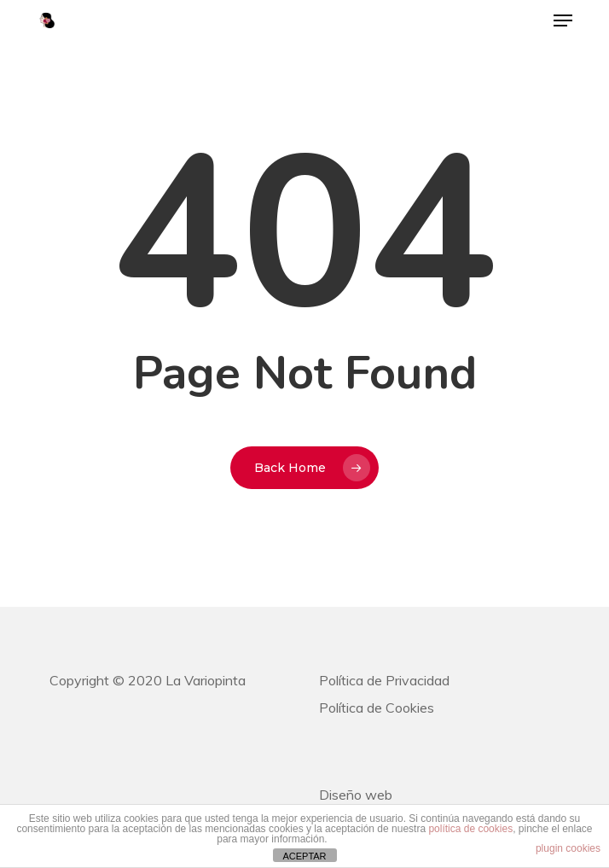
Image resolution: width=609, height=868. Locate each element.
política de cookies (470, 829)
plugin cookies (568, 848)
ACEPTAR (304, 856)
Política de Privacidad (384, 680)
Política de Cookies (377, 708)
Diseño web (356, 795)
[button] (563, 20)
